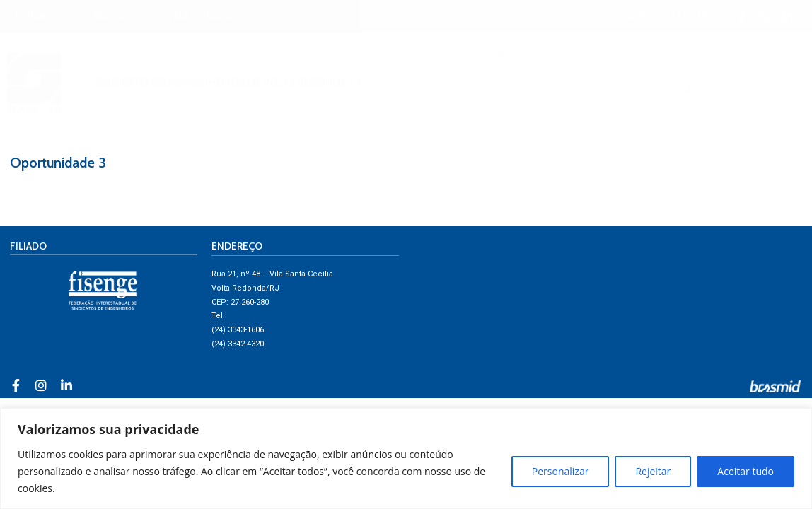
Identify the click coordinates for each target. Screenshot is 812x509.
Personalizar (561, 471)
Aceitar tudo (746, 471)
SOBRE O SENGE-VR (580, 56)
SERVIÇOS (685, 56)
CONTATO (766, 88)
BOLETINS (693, 88)
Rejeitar (653, 471)
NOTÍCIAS (766, 56)
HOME (492, 56)
